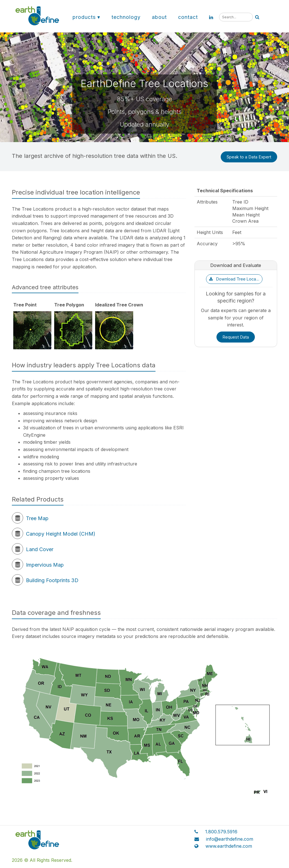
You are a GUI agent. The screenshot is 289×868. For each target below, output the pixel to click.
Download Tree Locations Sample (236, 279)
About (159, 17)
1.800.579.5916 (221, 832)
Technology (126, 17)
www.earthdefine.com (229, 846)
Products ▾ (86, 17)
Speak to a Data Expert (249, 157)
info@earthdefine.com (230, 839)
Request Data (236, 337)
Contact (188, 17)
